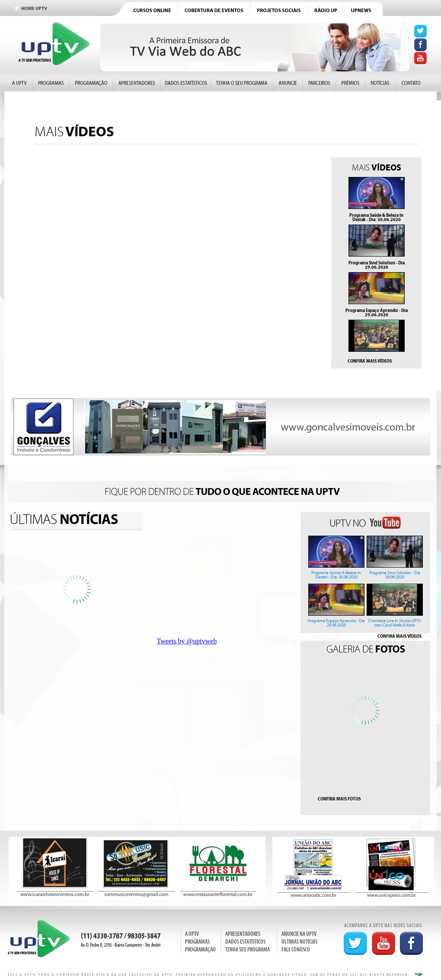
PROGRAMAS (197, 942)
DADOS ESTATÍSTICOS (245, 942)
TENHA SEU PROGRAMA (248, 949)
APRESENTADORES (243, 934)
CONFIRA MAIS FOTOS (339, 799)
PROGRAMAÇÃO (200, 949)
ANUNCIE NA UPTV (299, 934)
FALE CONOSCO (296, 949)
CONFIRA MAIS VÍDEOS (370, 361)
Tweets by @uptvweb (187, 641)
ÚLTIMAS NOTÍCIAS (299, 942)
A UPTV (192, 934)
